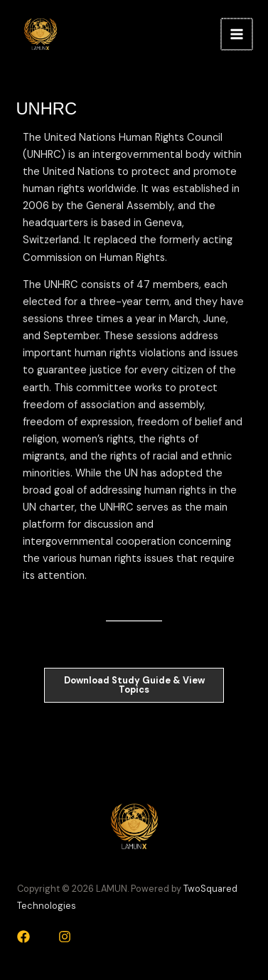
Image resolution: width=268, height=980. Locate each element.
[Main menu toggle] (237, 34)
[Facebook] (23, 937)
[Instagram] (65, 937)
